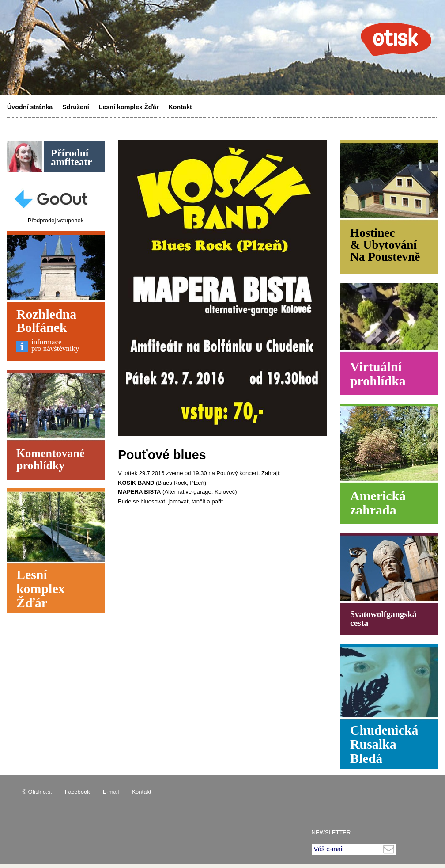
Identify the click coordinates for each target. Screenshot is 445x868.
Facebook (77, 792)
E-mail (111, 792)
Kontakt (180, 107)
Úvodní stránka (30, 107)
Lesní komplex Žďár (129, 107)
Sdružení (75, 107)
